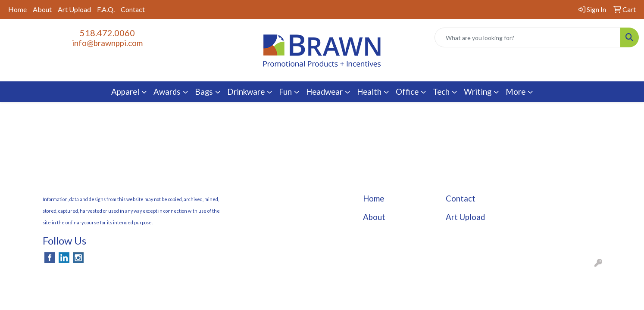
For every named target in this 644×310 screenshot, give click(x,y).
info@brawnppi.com (107, 43)
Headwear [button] (324, 92)
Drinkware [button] (246, 92)
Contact (133, 9)
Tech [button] (441, 92)
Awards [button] (167, 92)
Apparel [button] (125, 92)
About (42, 9)
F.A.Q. (106, 9)
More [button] (516, 92)
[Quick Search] (528, 37)
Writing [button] (478, 92)
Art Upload (74, 9)
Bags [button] (204, 92)
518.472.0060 (107, 33)
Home (17, 9)
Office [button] (407, 92)
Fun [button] (285, 92)
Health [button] (369, 92)
